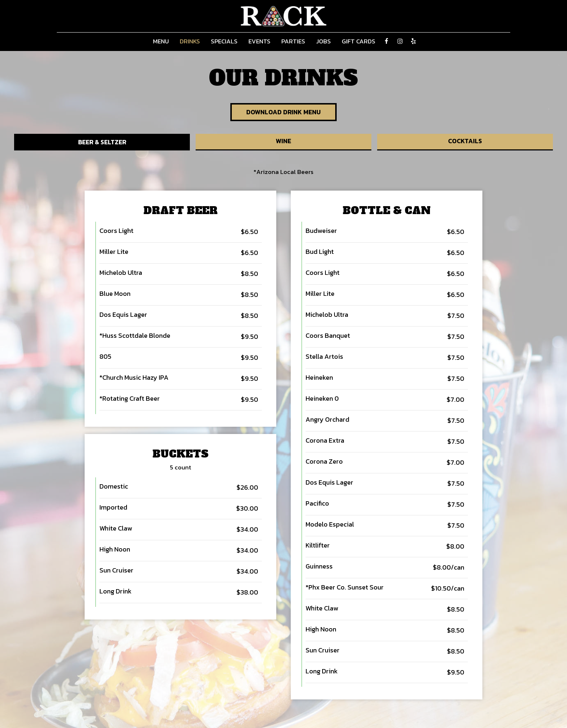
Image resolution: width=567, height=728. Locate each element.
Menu (161, 42)
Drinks (190, 42)
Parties (293, 42)
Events (259, 42)
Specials (224, 42)
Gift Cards (359, 42)
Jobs (323, 42)
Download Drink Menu (284, 112)
